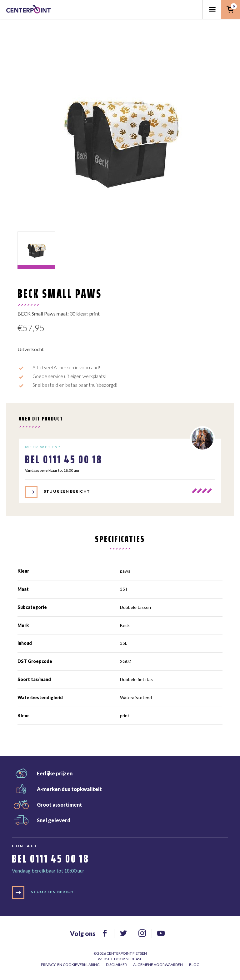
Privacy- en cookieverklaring (70, 965)
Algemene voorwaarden (158, 965)
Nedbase (134, 959)
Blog (194, 965)
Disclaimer (116, 965)
